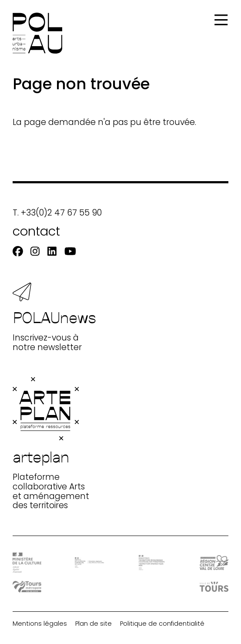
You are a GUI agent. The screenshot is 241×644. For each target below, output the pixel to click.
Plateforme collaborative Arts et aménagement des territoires (51, 444)
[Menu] (221, 20)
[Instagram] (35, 251)
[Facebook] (18, 251)
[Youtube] (70, 251)
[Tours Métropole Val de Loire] (27, 587)
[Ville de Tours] (214, 587)
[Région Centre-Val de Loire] (214, 563)
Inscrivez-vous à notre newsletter (54, 317)
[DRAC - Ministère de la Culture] (27, 563)
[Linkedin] (52, 251)
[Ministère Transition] (152, 563)
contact (36, 231)
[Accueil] (37, 33)
